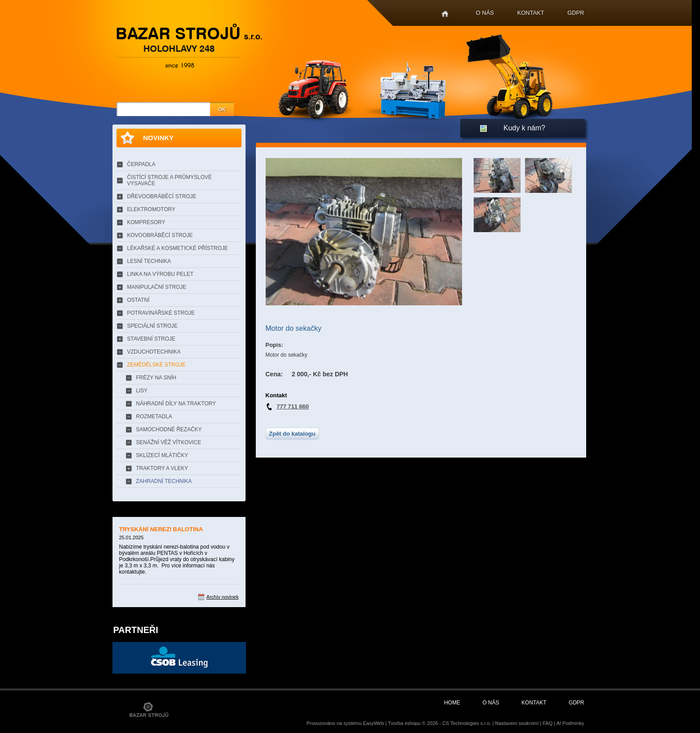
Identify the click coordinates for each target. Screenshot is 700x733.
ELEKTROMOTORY (151, 209)
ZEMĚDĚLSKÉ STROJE (156, 365)
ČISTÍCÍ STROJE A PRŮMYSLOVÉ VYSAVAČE (170, 180)
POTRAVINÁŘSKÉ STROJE (161, 313)
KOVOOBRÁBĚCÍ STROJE (160, 235)
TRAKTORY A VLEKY (162, 468)
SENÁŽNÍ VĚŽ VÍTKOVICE (169, 442)
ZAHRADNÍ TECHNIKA (164, 481)
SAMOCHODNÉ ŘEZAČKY (169, 429)
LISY (142, 391)
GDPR (576, 13)
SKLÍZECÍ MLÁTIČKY (162, 455)
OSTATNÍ (138, 300)
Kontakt (531, 13)
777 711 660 (293, 406)
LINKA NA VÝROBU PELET (160, 274)
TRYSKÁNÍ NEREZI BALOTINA (161, 529)
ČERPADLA (142, 164)
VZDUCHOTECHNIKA (154, 352)
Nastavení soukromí (517, 723)
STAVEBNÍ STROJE (151, 339)
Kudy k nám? (524, 128)
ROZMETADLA (154, 416)
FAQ (548, 723)
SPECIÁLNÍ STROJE (152, 326)
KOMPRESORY (146, 222)
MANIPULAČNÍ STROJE (157, 287)
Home (445, 14)
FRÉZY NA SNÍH (156, 378)
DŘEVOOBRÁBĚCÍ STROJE (162, 196)
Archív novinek (222, 597)
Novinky (158, 138)
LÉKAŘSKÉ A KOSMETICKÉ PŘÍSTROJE (178, 248)
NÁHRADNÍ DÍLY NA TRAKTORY (176, 404)
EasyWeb (373, 723)
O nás (485, 13)
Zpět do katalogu (292, 434)
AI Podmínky (570, 723)
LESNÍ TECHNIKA (149, 261)
